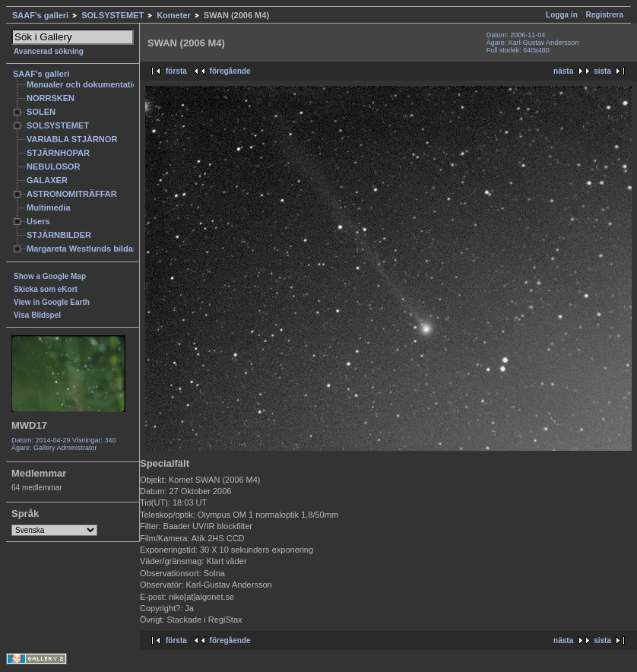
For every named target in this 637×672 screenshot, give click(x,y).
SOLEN (41, 112)
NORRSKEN (51, 98)
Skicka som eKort (46, 289)
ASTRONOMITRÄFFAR (72, 194)
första (176, 71)
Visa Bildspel (37, 315)
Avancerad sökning (49, 51)
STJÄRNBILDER (59, 235)
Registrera (605, 15)
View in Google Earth (52, 302)
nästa (563, 71)
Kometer (174, 15)
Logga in (562, 15)
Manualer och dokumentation (85, 84)
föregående (230, 71)
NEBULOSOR (53, 166)
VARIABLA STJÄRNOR (72, 139)
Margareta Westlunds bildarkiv (87, 249)
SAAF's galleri (40, 15)
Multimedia (49, 208)
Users (38, 221)
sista (602, 71)
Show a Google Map (50, 276)
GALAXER (47, 180)
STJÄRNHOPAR (58, 153)
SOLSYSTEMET (113, 15)
